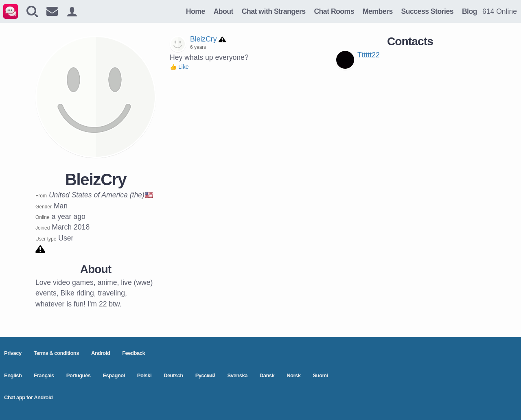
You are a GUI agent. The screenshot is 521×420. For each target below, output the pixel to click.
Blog (470, 11)
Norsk (293, 375)
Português (79, 375)
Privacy (13, 353)
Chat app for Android (28, 397)
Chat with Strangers (274, 11)
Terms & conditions (56, 353)
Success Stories (427, 11)
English (13, 375)
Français (44, 375)
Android (101, 353)
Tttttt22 (369, 55)
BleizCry (204, 39)
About (223, 11)
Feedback (134, 353)
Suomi (320, 375)
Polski (144, 375)
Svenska (238, 375)
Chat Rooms (334, 11)
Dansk (267, 375)
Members (378, 11)
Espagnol (114, 375)
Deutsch (173, 375)
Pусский (205, 375)
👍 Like (179, 67)
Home (196, 11)
